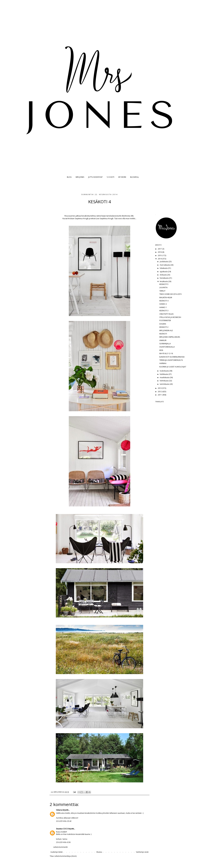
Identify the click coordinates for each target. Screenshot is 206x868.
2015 (160, 255)
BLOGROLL (135, 177)
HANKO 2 (163, 304)
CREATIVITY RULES (166, 314)
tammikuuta (165, 384)
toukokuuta (165, 371)
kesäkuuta (164, 281)
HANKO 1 (163, 307)
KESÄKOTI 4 (164, 301)
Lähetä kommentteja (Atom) (65, 856)
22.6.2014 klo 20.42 (64, 821)
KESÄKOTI (163, 334)
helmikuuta (164, 381)
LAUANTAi (163, 287)
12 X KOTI (110, 177)
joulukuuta (164, 262)
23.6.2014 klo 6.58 (63, 842)
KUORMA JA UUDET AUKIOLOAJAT (173, 367)
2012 (160, 392)
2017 (160, 249)
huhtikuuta (164, 374)
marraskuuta (165, 265)
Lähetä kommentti (60, 847)
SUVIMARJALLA (165, 344)
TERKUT (162, 291)
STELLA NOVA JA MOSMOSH (170, 317)
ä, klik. (131, 216)
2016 (160, 252)
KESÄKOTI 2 (164, 327)
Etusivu (99, 852)
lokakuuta (164, 268)
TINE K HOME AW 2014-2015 (170, 294)
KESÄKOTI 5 (164, 284)
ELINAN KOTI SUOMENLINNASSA (172, 357)
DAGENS (163, 324)
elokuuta (163, 275)
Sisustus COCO (62, 829)
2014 (160, 259)
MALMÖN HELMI (166, 297)
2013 (160, 388)
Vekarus (59, 810)
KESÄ (161, 350)
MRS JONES (80, 177)
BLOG (69, 177)
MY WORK (122, 177)
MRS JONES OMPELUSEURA (170, 337)
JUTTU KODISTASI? (95, 177)
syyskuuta (164, 272)
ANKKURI (163, 340)
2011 (160, 395)
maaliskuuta (165, 377)
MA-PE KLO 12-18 (166, 353)
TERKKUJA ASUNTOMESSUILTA (171, 360)
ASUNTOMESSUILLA (167, 347)
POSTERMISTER (165, 320)
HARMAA (163, 363)
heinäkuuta (164, 278)
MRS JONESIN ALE (166, 330)
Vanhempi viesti (142, 852)
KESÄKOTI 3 (164, 311)
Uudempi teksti (57, 852)
